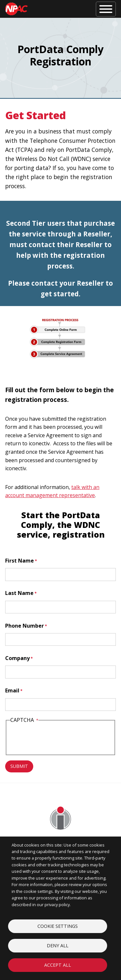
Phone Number (25, 626)
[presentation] (59, 739)
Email (12, 690)
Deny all (58, 946)
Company (17, 658)
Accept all (58, 965)
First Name (20, 561)
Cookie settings (58, 926)
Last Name (19, 593)
